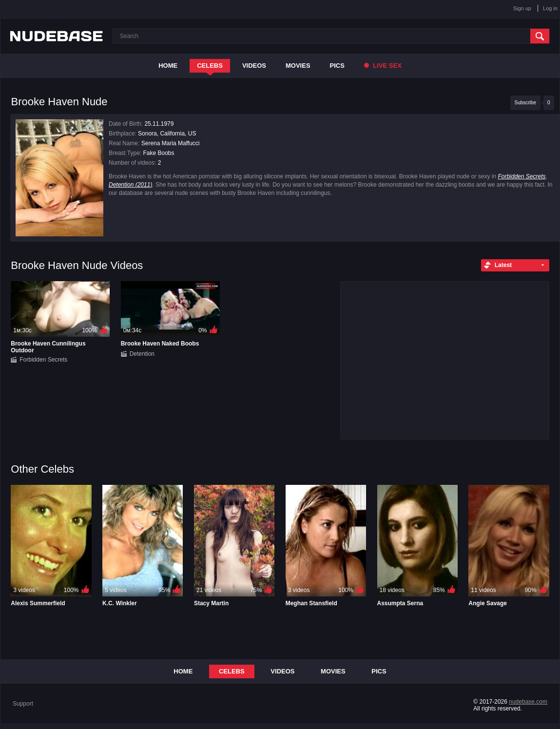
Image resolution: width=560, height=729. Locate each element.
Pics (337, 66)
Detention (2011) (130, 185)
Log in (550, 8)
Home (168, 66)
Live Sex (383, 66)
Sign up (522, 8)
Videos (254, 66)
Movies (298, 66)
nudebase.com (528, 702)
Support (23, 704)
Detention (142, 354)
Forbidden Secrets (521, 176)
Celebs (210, 66)
